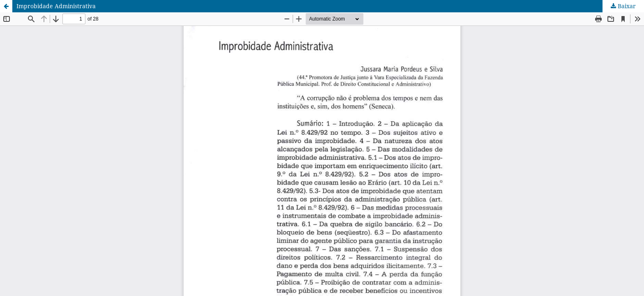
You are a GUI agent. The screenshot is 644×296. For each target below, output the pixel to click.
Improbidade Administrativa (56, 6)
